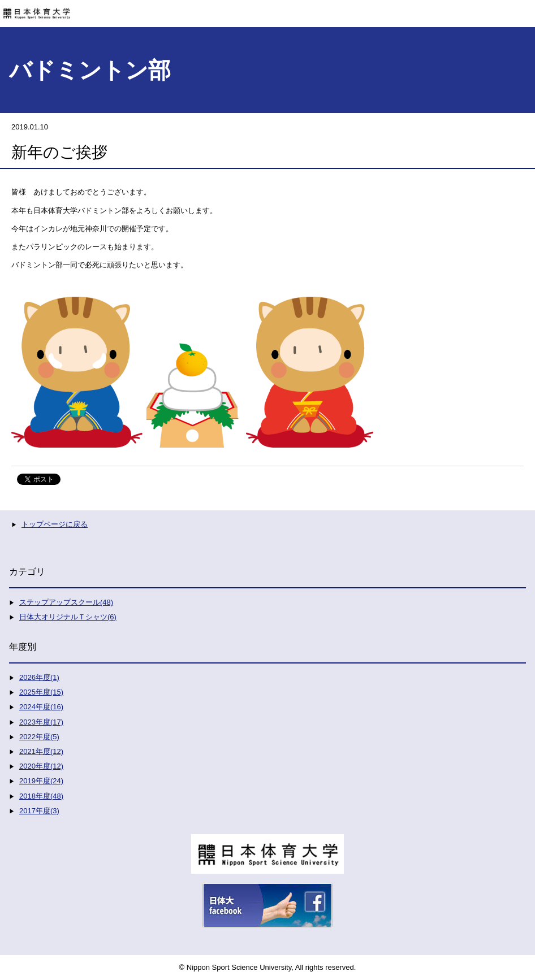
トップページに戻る (55, 524)
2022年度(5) (39, 737)
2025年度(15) (41, 692)
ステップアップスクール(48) (66, 602)
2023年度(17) (41, 722)
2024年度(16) (41, 707)
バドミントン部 (90, 70)
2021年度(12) (41, 751)
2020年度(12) (41, 766)
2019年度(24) (41, 781)
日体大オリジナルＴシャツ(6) (68, 617)
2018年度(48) (41, 796)
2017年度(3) (39, 811)
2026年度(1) (39, 677)
